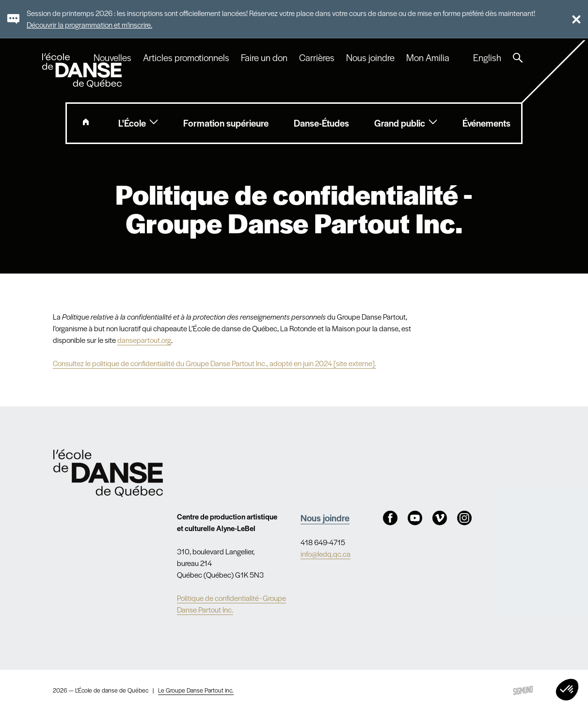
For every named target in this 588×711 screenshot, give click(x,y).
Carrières (317, 58)
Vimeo (440, 518)
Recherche (518, 58)
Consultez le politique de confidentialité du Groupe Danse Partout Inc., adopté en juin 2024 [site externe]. (215, 363)
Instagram (464, 518)
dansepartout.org (144, 340)
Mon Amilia (428, 58)
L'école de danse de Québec (83, 70)
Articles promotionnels (186, 58)
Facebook (390, 518)
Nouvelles (112, 58)
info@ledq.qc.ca (326, 554)
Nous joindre (370, 58)
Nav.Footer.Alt (108, 473)
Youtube (415, 518)
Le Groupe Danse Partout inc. (196, 690)
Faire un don (264, 58)
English (487, 58)
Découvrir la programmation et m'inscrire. (89, 24)
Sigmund (523, 690)
